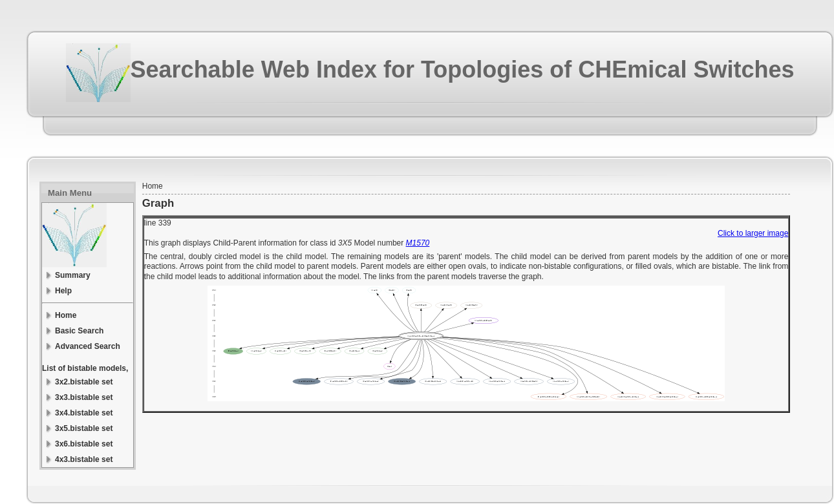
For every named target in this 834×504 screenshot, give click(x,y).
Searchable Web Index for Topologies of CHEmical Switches (463, 69)
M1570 (418, 243)
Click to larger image (753, 233)
